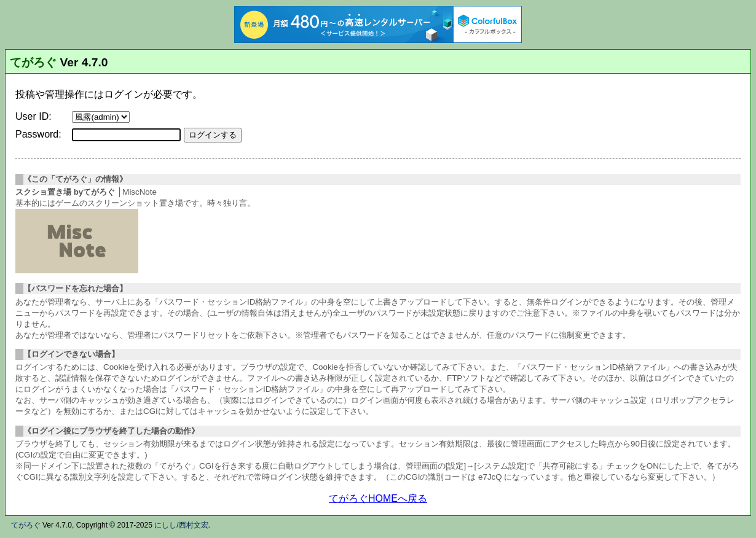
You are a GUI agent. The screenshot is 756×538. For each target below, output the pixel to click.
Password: (38, 134)
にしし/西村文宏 (181, 525)
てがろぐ (33, 62)
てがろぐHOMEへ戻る (378, 498)
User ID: (33, 116)
